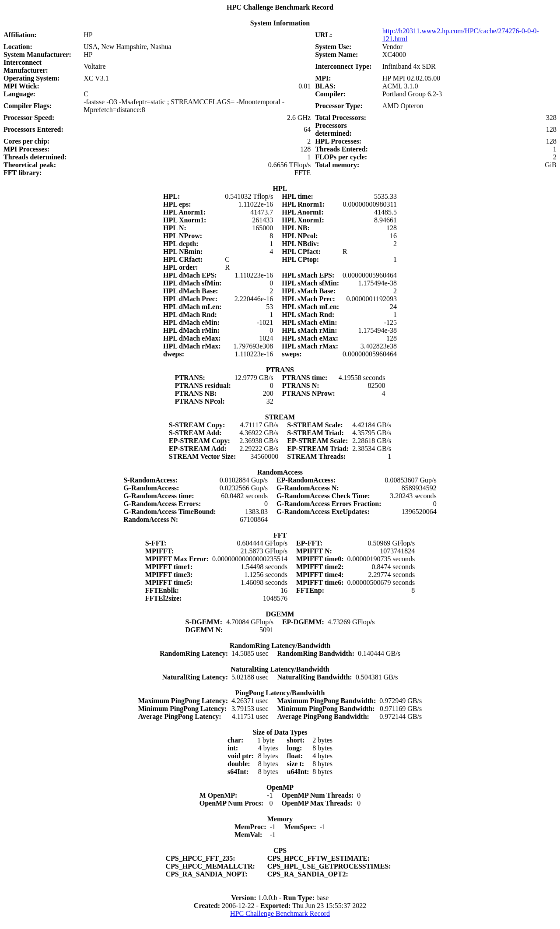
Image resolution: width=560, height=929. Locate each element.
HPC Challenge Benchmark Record (280, 913)
